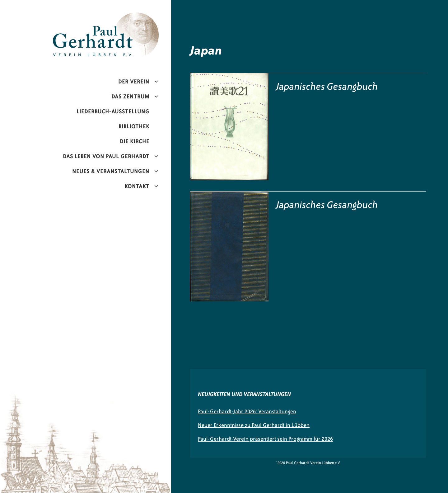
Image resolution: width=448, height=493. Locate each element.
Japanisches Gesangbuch (327, 86)
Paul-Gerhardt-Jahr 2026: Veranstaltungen (247, 411)
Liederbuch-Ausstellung (113, 111)
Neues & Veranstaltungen (111, 171)
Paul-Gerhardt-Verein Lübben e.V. (119, 17)
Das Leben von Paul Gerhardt (106, 156)
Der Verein (134, 82)
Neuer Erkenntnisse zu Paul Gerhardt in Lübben (254, 425)
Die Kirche (135, 141)
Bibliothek (134, 126)
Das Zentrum (130, 97)
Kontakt (137, 186)
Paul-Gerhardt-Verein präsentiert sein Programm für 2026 (265, 439)
